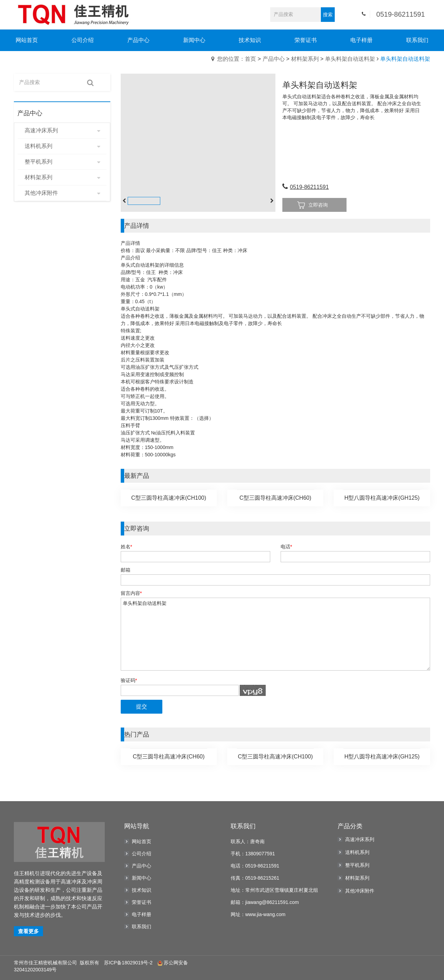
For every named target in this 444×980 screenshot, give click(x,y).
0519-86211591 (401, 14)
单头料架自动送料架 (350, 59)
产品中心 (274, 59)
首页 (250, 59)
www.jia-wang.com (265, 914)
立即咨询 (313, 205)
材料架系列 (305, 59)
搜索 (328, 15)
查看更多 (28, 931)
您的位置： (231, 59)
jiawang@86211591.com (272, 902)
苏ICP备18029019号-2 (128, 963)
